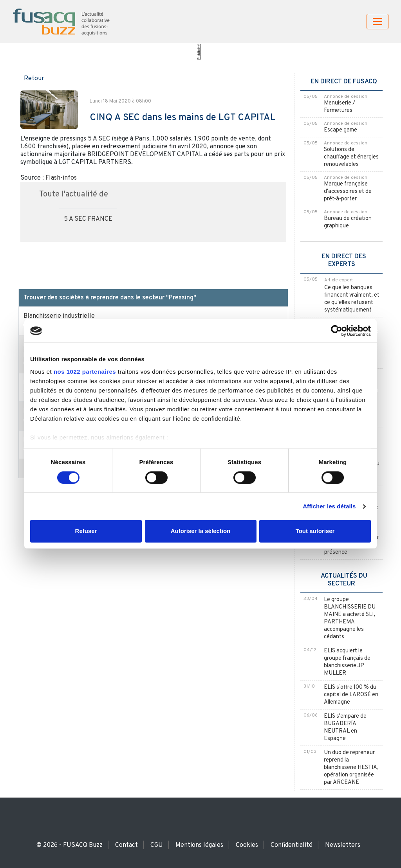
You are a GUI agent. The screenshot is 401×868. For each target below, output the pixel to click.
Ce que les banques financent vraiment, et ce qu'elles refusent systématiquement (352, 299)
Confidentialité (292, 845)
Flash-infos (61, 178)
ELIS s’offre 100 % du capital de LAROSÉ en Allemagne (351, 695)
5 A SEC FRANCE (88, 219)
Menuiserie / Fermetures (340, 107)
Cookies (247, 845)
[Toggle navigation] (378, 22)
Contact (126, 845)
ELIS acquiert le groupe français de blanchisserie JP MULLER (347, 662)
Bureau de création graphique (348, 222)
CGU (157, 845)
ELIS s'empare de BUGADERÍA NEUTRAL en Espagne (345, 728)
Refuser (86, 531)
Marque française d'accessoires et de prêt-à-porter (348, 192)
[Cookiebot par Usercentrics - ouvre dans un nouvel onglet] (337, 331)
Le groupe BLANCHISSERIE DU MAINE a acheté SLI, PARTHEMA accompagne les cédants (350, 618)
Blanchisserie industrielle (59, 316)
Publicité (199, 52)
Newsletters (343, 845)
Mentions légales (199, 845)
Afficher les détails (329, 506)
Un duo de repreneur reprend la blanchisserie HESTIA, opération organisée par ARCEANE (351, 768)
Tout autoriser (315, 531)
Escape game (340, 130)
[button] (31, 78)
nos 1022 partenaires (85, 372)
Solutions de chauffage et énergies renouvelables (351, 157)
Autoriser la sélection (201, 531)
